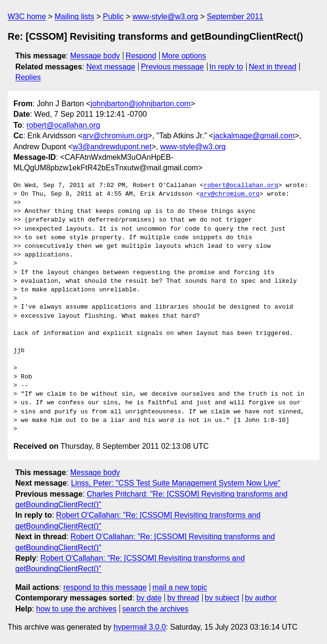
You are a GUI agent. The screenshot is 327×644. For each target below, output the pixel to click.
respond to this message (105, 587)
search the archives (156, 609)
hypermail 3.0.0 (139, 627)
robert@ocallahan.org (63, 125)
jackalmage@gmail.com (254, 136)
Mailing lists (74, 17)
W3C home (27, 17)
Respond (141, 56)
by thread (183, 598)
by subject (222, 598)
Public (113, 17)
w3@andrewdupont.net (112, 147)
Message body (95, 56)
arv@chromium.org (115, 136)
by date (149, 598)
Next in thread (272, 67)
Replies (28, 77)
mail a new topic (180, 587)
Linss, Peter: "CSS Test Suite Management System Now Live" (176, 483)
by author (261, 598)
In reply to (226, 67)
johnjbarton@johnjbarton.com (140, 104)
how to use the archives (76, 609)
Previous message (173, 67)
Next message (111, 67)
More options (184, 56)
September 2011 (235, 17)
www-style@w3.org (165, 17)
